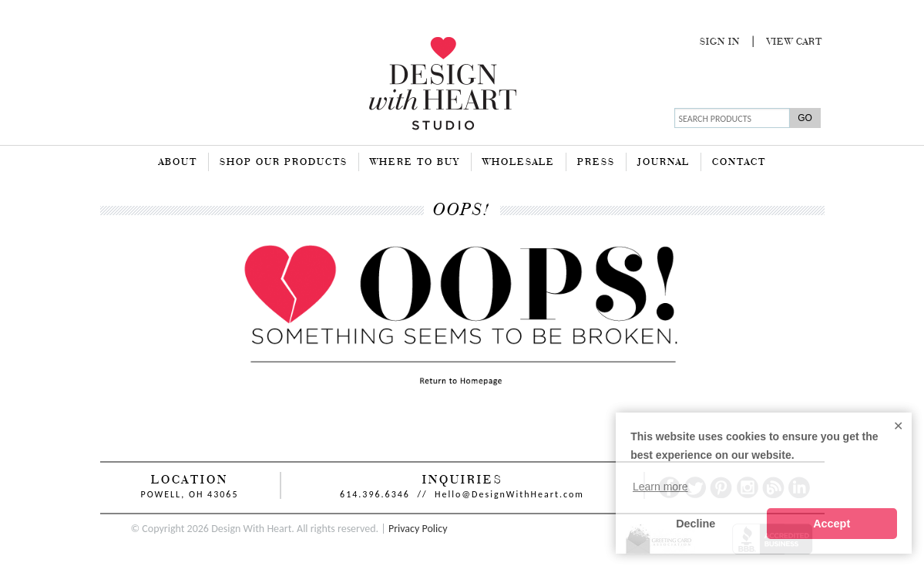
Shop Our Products (284, 163)
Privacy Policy (418, 529)
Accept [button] (832, 524)
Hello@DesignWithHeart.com (509, 494)
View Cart (795, 42)
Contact (739, 163)
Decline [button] (696, 524)
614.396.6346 (375, 494)
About (178, 163)
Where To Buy (415, 163)
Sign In (720, 42)
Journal (664, 163)
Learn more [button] (660, 487)
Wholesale (519, 163)
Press (596, 163)
